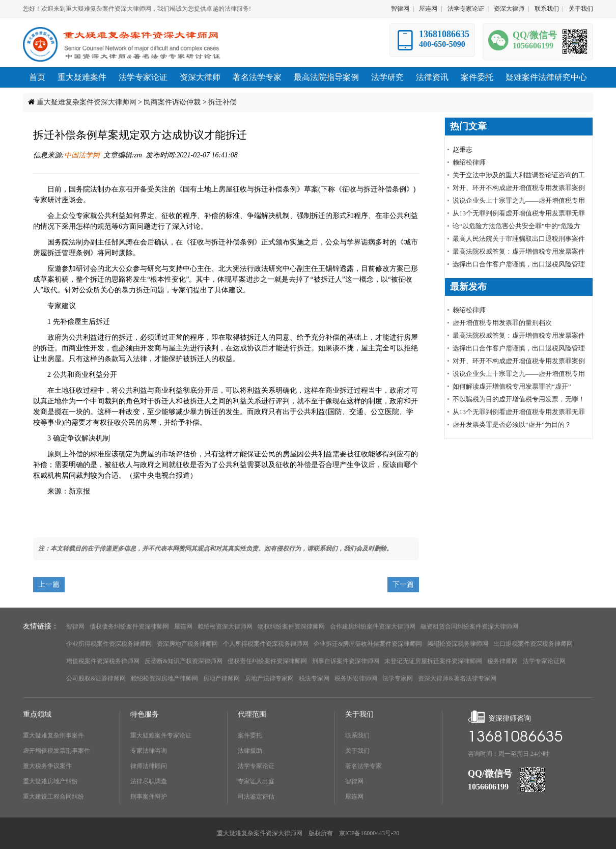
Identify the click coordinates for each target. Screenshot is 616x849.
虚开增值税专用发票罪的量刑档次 (502, 323)
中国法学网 (82, 155)
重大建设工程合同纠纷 (53, 797)
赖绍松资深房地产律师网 (164, 678)
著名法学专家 (363, 766)
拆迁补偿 (222, 102)
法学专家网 (398, 678)
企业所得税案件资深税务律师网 (109, 644)
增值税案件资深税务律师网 (103, 661)
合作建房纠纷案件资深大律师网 (373, 626)
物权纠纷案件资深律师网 (291, 626)
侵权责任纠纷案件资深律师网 (267, 661)
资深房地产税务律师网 (187, 644)
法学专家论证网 (544, 661)
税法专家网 (314, 678)
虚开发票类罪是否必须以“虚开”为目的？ (512, 425)
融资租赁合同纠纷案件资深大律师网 (469, 626)
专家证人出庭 (256, 781)
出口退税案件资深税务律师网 (533, 644)
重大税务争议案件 (47, 766)
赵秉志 (463, 149)
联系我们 (547, 9)
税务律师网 (502, 661)
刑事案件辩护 (149, 797)
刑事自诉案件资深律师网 (346, 661)
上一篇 (49, 584)
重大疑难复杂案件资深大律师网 (87, 102)
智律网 (400, 9)
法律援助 (250, 751)
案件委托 (250, 735)
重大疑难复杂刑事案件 (53, 735)
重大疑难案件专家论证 (161, 735)
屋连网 (428, 9)
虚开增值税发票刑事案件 (57, 751)
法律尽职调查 (149, 781)
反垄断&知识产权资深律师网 (184, 661)
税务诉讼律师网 (356, 678)
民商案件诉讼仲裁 (172, 102)
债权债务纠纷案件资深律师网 (129, 626)
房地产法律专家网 (269, 678)
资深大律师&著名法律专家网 (457, 678)
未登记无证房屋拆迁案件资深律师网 (433, 661)
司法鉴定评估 (256, 797)
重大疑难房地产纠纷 (50, 781)
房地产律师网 (221, 678)
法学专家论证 (466, 9)
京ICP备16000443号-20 (369, 833)
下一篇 (403, 584)
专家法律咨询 (149, 751)
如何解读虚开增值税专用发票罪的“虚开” (512, 386)
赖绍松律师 (469, 162)
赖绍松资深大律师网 (225, 626)
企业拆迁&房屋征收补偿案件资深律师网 (368, 644)
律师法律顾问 (149, 766)
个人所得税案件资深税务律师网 (266, 644)
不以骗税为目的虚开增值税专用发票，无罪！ (519, 399)
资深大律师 (509, 9)
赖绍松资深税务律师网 (458, 644)
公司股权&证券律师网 (96, 678)
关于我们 (581, 9)
